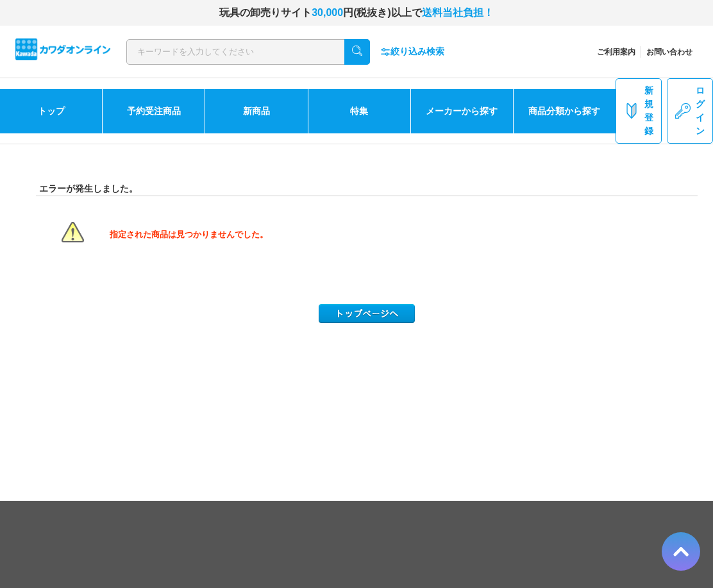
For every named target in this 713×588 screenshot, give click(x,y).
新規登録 (639, 111)
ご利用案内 (616, 52)
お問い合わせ (669, 52)
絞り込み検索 (412, 52)
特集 (359, 111)
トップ (51, 111)
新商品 (256, 111)
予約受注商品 (154, 111)
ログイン (690, 111)
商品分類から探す (564, 111)
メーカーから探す (462, 111)
